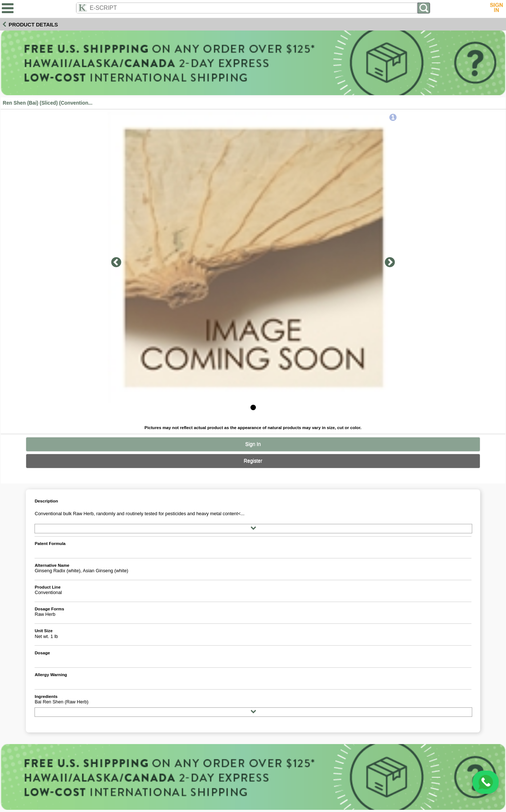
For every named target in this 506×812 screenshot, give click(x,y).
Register (253, 461)
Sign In (253, 444)
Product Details (33, 25)
